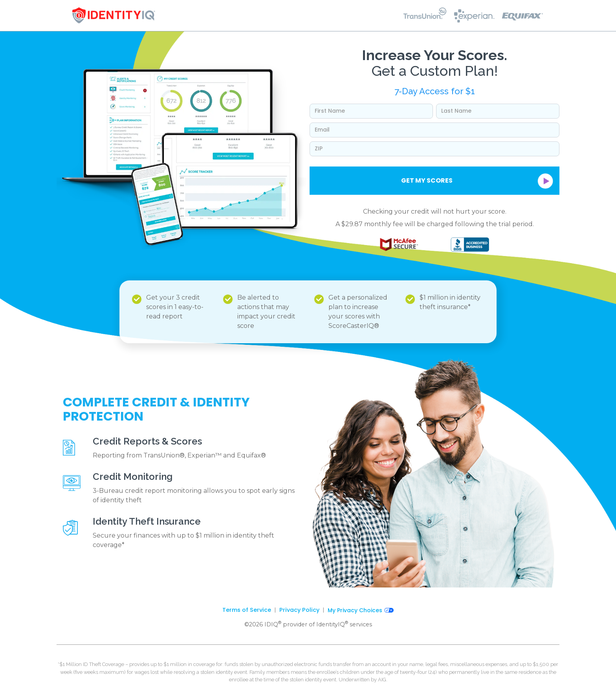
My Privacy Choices (361, 610)
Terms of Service (247, 610)
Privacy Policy (299, 610)
